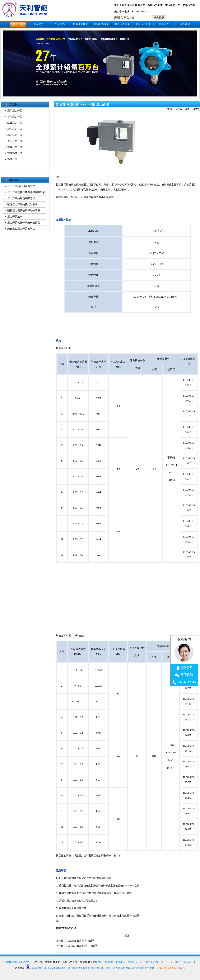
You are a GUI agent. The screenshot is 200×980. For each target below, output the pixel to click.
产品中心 (60, 24)
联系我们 (185, 24)
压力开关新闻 (80, 24)
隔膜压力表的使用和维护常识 (24, 210)
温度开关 (164, 24)
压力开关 (140, 5)
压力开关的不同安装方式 (21, 186)
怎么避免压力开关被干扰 (21, 229)
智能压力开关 (155, 5)
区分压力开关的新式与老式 (22, 204)
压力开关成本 (15, 217)
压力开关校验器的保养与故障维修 (26, 192)
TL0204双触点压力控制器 (80, 941)
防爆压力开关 (143, 24)
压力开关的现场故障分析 (21, 198)
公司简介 (39, 24)
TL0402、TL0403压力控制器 (82, 946)
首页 (62, 105)
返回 (127, 936)
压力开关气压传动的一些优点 (24, 223)
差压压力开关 (173, 5)
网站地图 (20, 968)
